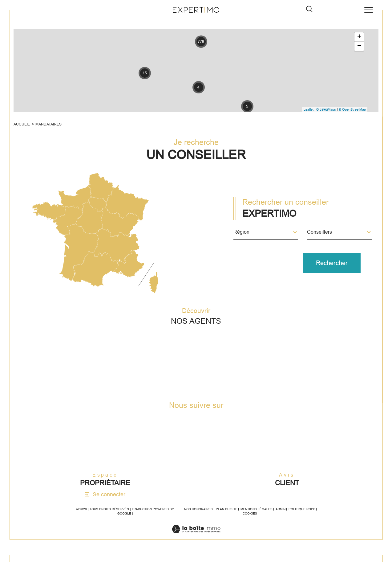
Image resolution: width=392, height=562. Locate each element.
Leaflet (308, 110)
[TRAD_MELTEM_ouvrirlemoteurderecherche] (309, 10)
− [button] (359, 47)
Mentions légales (257, 517)
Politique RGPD (302, 517)
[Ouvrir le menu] (369, 10)
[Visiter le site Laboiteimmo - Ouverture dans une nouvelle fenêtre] (196, 543)
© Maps (325, 110)
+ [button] (359, 38)
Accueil (23, 126)
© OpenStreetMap (352, 110)
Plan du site (227, 517)
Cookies (250, 521)
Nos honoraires (198, 517)
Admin (281, 517)
